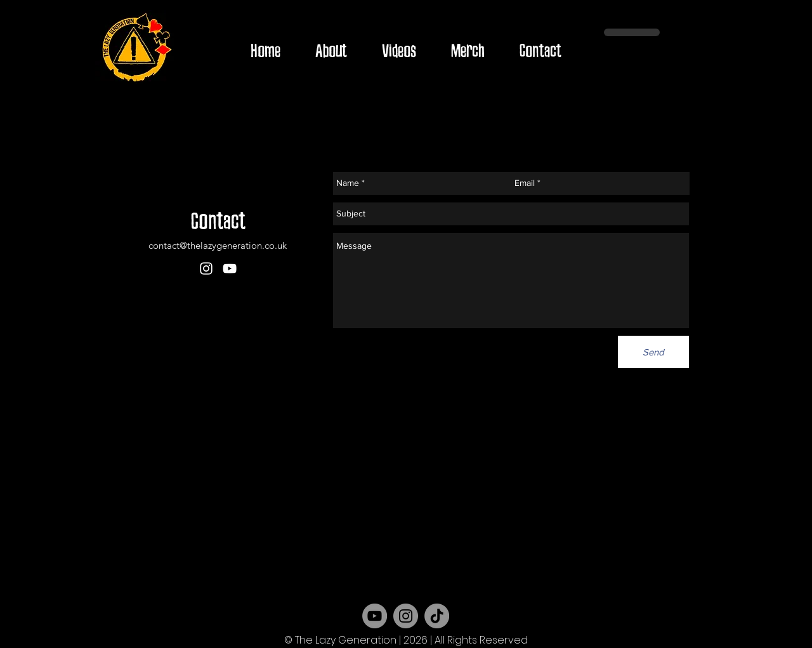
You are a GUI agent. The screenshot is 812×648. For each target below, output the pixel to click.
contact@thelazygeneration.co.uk (218, 245)
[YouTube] (375, 616)
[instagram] (206, 268)
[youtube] (230, 268)
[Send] (653, 352)
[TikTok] (437, 616)
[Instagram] (406, 616)
